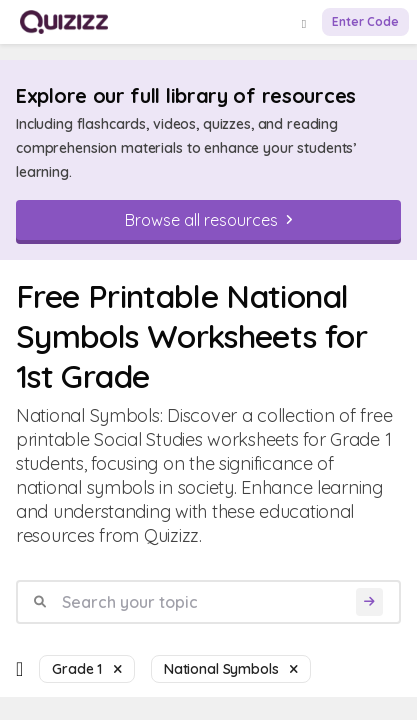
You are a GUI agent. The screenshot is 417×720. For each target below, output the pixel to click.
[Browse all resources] (208, 220)
